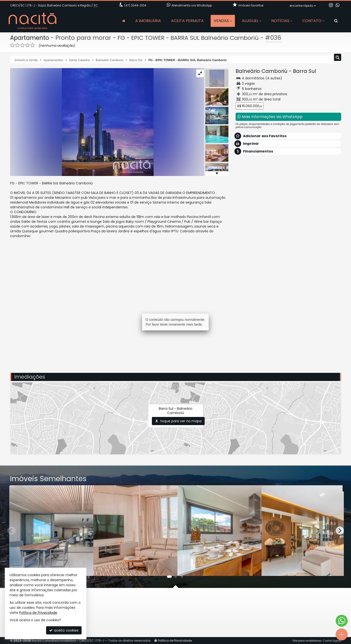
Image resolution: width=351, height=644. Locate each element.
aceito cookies (64, 630)
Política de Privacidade (38, 613)
